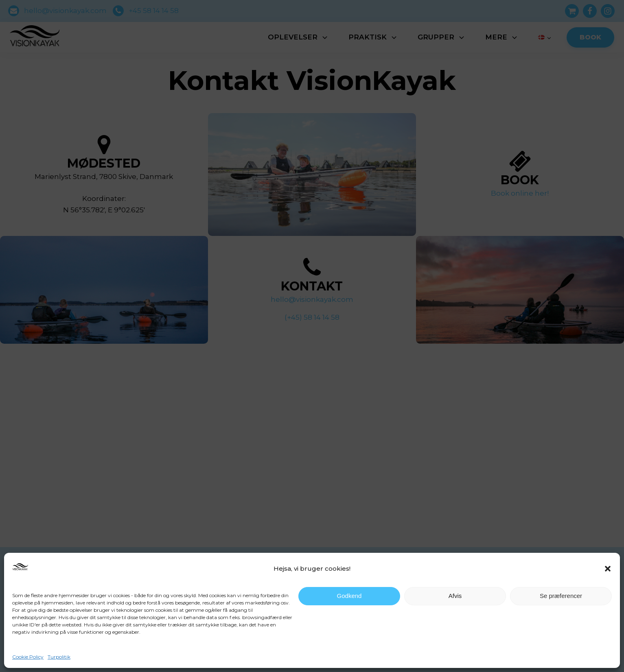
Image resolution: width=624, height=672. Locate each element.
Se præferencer (561, 596)
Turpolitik (59, 657)
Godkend (349, 596)
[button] (608, 569)
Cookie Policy (28, 657)
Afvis (455, 596)
